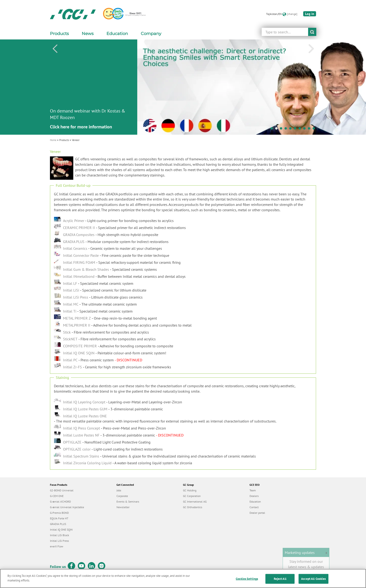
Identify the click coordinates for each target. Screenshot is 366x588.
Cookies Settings (247, 582)
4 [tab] (287, 130)
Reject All (280, 582)
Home (53, 140)
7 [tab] (301, 130)
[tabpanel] (183, 87)
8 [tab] (306, 130)
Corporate (122, 496)
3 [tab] (282, 130)
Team (253, 490)
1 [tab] (273, 130)
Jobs (119, 490)
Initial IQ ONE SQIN (61, 530)
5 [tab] (292, 130)
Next (311, 49)
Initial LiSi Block (60, 535)
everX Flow (57, 546)
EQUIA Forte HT (59, 518)
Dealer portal (257, 513)
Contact (254, 507)
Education (255, 502)
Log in (310, 14)
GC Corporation (192, 496)
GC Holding (190, 490)
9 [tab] (310, 130)
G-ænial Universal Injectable (67, 507)
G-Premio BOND (59, 513)
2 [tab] (278, 130)
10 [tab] (315, 130)
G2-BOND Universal (62, 490)
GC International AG (195, 502)
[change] (292, 14)
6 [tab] (296, 130)
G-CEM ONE (57, 496)
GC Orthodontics (193, 507)
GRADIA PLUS (58, 524)
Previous (55, 49)
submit (312, 32)
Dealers (254, 496)
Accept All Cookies (313, 582)
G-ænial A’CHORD (60, 502)
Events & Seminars (128, 502)
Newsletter (123, 507)
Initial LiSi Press (59, 541)
